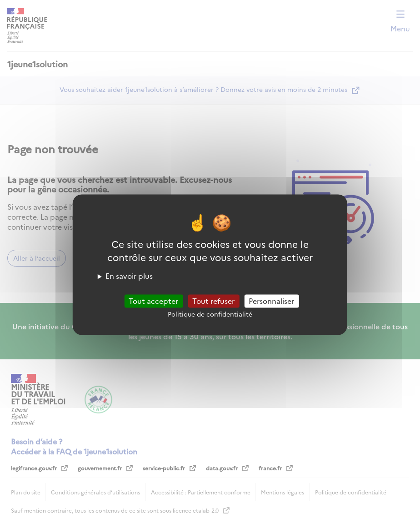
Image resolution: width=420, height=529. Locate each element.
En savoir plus (129, 276)
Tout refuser (213, 301)
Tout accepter (153, 301)
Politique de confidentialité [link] (210, 314)
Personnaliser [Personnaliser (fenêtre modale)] (271, 301)
